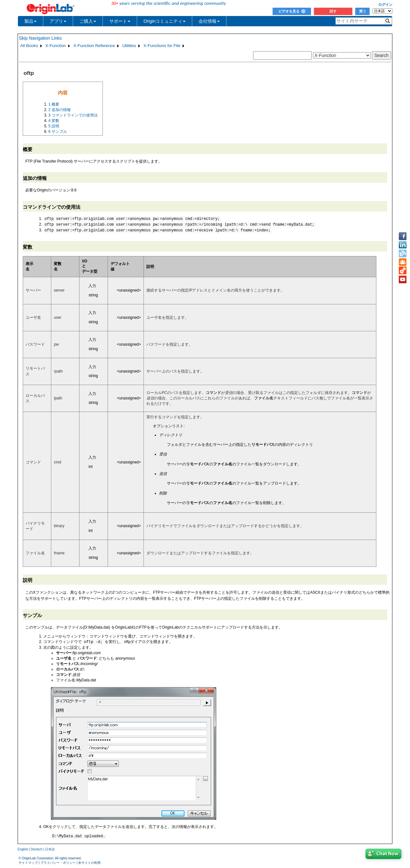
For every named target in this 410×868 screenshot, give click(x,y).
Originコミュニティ (164, 21)
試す (333, 11)
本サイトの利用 (89, 863)
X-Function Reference (94, 46)
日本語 (50, 850)
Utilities (129, 46)
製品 (30, 21)
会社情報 (209, 21)
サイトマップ (28, 863)
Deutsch (37, 850)
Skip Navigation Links (40, 38)
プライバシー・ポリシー (58, 863)
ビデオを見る (292, 11)
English (23, 850)
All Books (29, 46)
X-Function (56, 46)
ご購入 (88, 21)
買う (363, 11)
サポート (120, 21)
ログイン (385, 4)
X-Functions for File (162, 46)
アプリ (58, 21)
